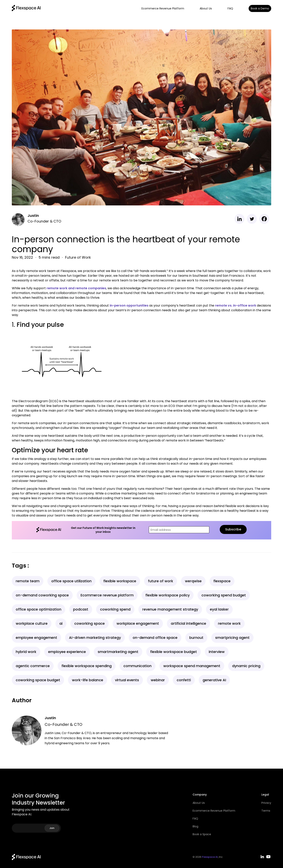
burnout (196, 638)
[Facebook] (264, 219)
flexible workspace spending (87, 666)
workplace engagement (138, 623)
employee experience (67, 652)
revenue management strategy (170, 609)
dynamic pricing (246, 666)
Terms (266, 811)
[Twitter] (252, 219)
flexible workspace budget (174, 652)
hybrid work (26, 652)
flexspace (222, 581)
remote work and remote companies (76, 288)
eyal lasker (219, 609)
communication (137, 666)
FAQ (230, 8)
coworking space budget (38, 680)
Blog (195, 826)
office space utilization (71, 581)
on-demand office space (155, 638)
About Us (206, 8)
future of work (161, 581)
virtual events (127, 680)
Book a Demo (260, 8)
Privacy (266, 803)
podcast (81, 609)
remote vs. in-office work (236, 305)
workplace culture (32, 623)
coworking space (90, 623)
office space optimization (39, 609)
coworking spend (115, 609)
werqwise (193, 581)
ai (61, 623)
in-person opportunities (129, 305)
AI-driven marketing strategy (95, 638)
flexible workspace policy (168, 595)
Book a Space (202, 834)
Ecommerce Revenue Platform (163, 8)
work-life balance (88, 680)
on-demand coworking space (42, 595)
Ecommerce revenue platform (107, 595)
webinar (158, 680)
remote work (229, 623)
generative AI (214, 680)
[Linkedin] (239, 219)
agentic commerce (33, 666)
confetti (184, 680)
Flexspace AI (210, 857)
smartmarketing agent (118, 652)
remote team (28, 581)
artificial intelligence (188, 623)
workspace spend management (192, 666)
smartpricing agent (232, 638)
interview (217, 652)
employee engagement (36, 638)
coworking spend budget (224, 595)
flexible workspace (120, 581)
